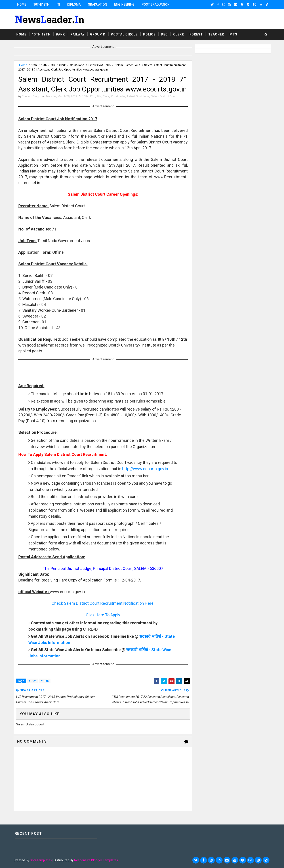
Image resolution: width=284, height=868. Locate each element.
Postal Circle (124, 34)
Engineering (124, 4)
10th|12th (41, 4)
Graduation (97, 4)
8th (53, 65)
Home (22, 4)
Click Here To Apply (103, 615)
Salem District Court (128, 65)
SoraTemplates (41, 860)
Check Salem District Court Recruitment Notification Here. (103, 603)
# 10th (32, 681)
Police (149, 34)
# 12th (45, 681)
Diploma (74, 4)
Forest (196, 34)
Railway (78, 34)
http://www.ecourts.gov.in (145, 469)
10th (34, 65)
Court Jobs (77, 65)
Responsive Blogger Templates (96, 860)
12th (44, 65)
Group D (98, 34)
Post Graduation (156, 4)
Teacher (216, 34)
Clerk (179, 34)
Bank (60, 34)
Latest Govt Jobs (100, 65)
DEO (164, 34)
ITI (58, 4)
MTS (233, 34)
